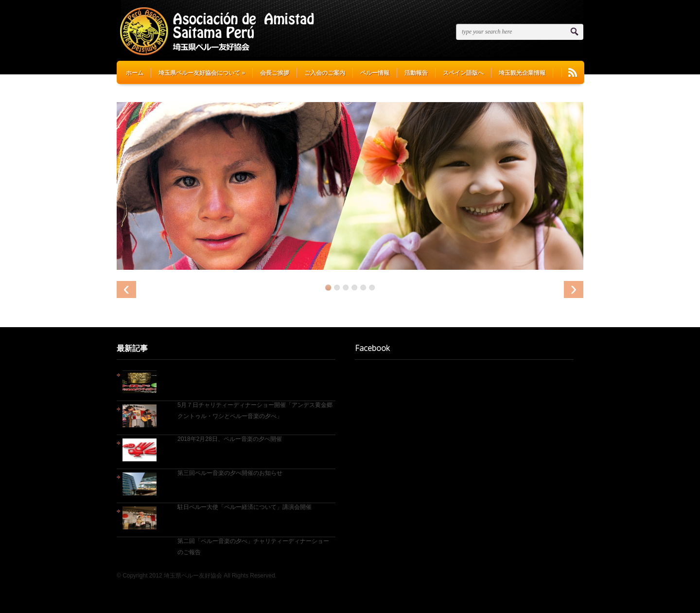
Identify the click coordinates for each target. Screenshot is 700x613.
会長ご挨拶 (275, 73)
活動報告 (416, 73)
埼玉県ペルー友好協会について (202, 73)
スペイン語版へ (463, 73)
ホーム (135, 73)
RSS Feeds (573, 73)
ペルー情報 (375, 73)
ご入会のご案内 (325, 73)
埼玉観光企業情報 (522, 73)
